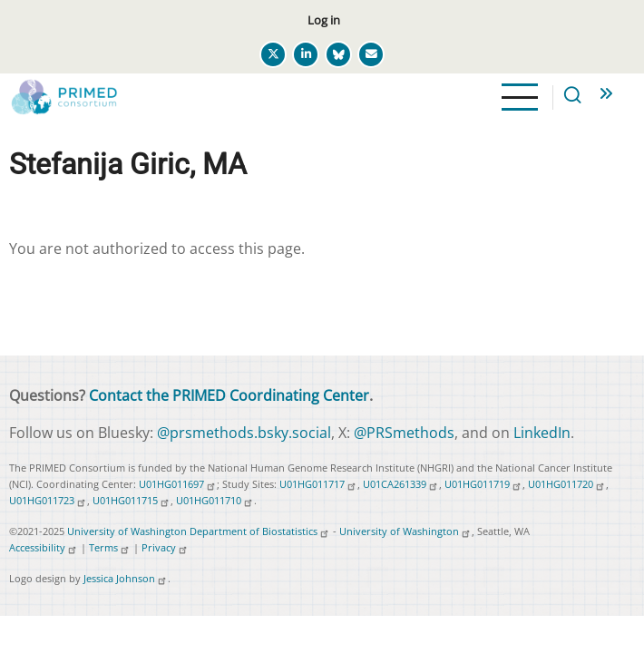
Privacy (165, 547)
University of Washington (405, 531)
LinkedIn (542, 433)
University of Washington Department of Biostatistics (199, 531)
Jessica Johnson (126, 578)
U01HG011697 (178, 484)
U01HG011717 (318, 484)
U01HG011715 (132, 500)
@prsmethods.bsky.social (244, 433)
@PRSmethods (404, 433)
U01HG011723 (48, 500)
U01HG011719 (483, 484)
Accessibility (44, 547)
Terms (110, 547)
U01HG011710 (215, 500)
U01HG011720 (567, 484)
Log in (324, 20)
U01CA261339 (401, 484)
